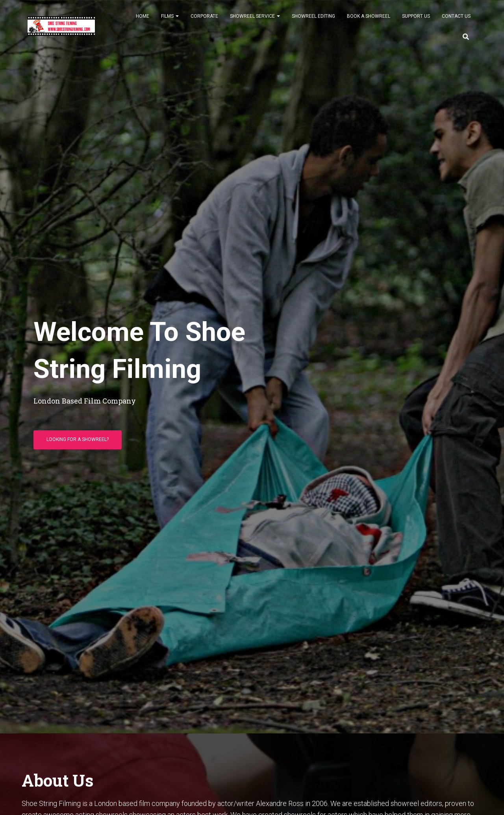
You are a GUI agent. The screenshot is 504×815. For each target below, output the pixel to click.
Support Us (416, 20)
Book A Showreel (369, 20)
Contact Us (456, 20)
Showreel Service (255, 20)
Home (143, 20)
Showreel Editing (313, 20)
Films (170, 20)
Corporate (204, 20)
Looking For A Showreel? (78, 443)
